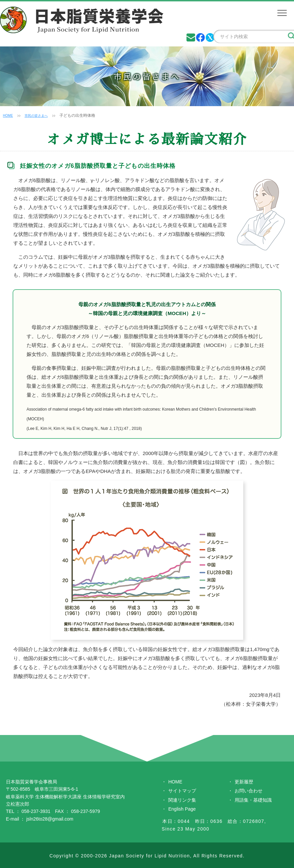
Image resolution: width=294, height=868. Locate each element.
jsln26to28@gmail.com (50, 819)
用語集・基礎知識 (253, 800)
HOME (9, 115)
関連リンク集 (182, 800)
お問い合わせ (249, 791)
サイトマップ (182, 791)
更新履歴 (244, 782)
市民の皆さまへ (40, 115)
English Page (182, 809)
